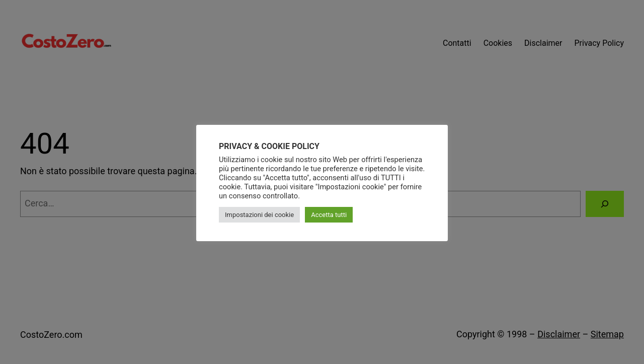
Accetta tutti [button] (329, 215)
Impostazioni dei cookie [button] (259, 215)
